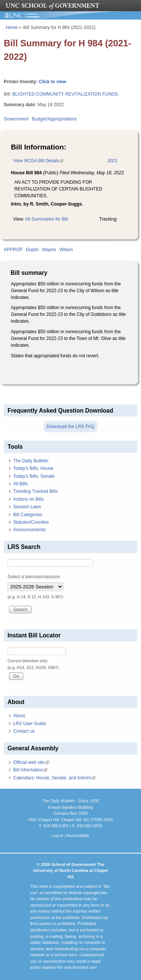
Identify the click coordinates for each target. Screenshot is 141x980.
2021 (113, 161)
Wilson (66, 250)
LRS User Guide (30, 724)
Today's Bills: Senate (34, 476)
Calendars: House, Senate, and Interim (54, 778)
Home (12, 27)
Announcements (30, 530)
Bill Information (30, 770)
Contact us (24, 731)
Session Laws (27, 507)
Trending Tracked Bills (35, 491)
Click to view (52, 82)
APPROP (13, 250)
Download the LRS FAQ (70, 427)
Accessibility (78, 835)
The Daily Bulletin (31, 461)
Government (16, 119)
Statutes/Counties (31, 522)
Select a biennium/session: (34, 577)
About (19, 716)
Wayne (49, 250)
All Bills (20, 484)
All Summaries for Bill (47, 219)
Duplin (32, 250)
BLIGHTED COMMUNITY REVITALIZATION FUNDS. (66, 94)
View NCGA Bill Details (38, 161)
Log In (58, 835)
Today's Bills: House (33, 468)
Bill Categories (28, 515)
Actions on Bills (28, 499)
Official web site (31, 762)
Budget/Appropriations (54, 119)
